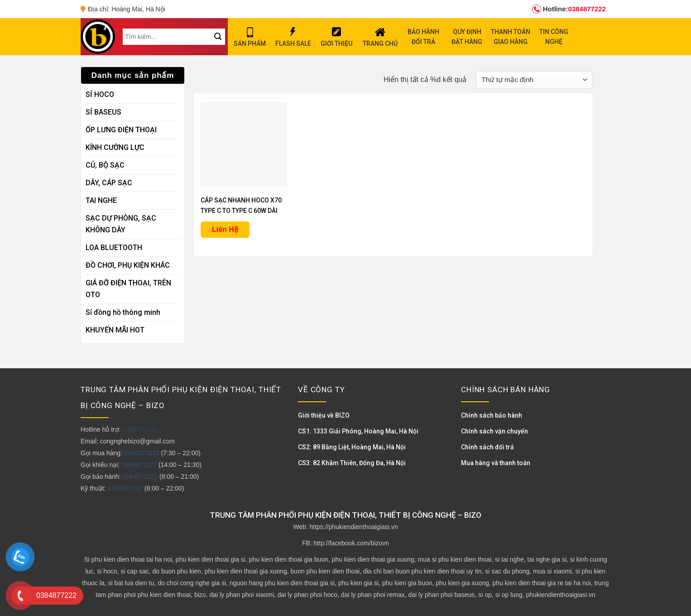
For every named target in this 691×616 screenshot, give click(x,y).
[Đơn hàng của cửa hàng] (534, 80)
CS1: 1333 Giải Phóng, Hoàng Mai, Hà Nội (358, 431)
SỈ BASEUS (103, 112)
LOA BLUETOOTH (114, 248)
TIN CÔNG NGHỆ (554, 37)
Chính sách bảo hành (492, 415)
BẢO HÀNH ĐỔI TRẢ (423, 37)
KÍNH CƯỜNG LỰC (115, 147)
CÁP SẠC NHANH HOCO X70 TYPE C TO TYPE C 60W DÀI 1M (241, 206)
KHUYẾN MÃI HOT (115, 330)
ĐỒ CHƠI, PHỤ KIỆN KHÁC (128, 265)
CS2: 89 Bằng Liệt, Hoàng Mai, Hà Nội (352, 447)
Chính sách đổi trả (487, 447)
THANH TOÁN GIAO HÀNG (511, 37)
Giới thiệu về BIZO (324, 415)
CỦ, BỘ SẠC (105, 165)
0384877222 (569, 9)
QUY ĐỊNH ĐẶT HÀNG (467, 37)
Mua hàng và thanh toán (496, 463)
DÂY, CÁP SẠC (109, 183)
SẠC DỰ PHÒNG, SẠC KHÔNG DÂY (121, 224)
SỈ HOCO (100, 94)
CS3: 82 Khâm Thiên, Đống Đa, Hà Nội (352, 463)
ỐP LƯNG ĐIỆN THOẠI (121, 130)
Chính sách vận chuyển (494, 431)
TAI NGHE (101, 200)
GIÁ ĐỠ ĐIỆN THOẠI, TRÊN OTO (128, 289)
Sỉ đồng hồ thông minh (123, 312)
